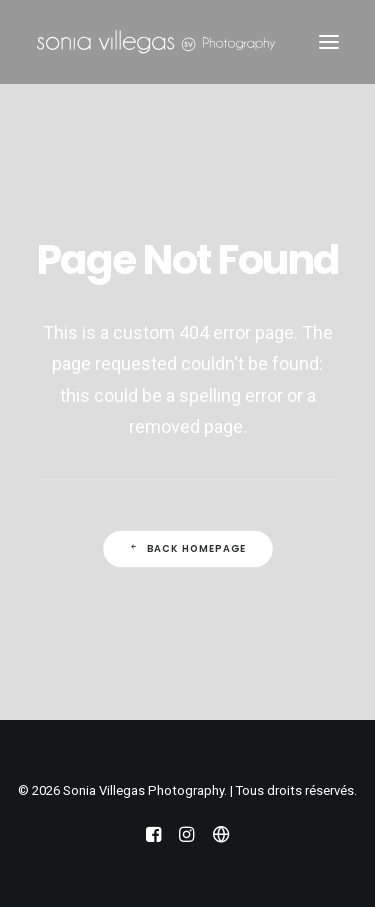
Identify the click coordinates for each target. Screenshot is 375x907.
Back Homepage (187, 549)
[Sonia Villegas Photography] (156, 42)
